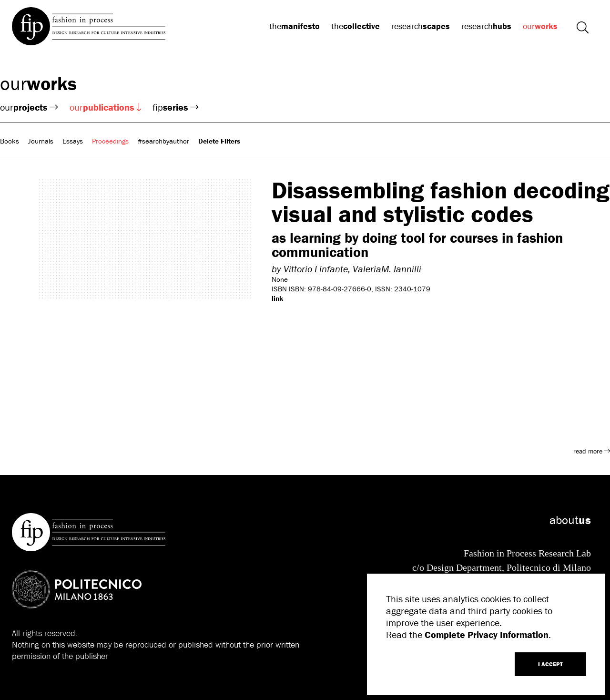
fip (176, 107)
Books (10, 141)
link (277, 298)
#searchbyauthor (163, 141)
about (570, 520)
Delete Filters (219, 141)
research (421, 26)
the (295, 26)
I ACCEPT (550, 664)
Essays (73, 141)
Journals (41, 141)
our (540, 26)
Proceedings (110, 141)
